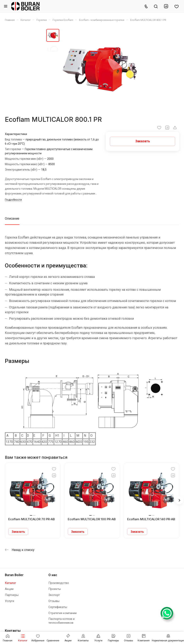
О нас (53, 575)
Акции (9, 589)
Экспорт (54, 595)
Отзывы (54, 601)
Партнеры (12, 595)
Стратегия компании (62, 613)
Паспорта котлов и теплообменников (61, 621)
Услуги (9, 601)
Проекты (55, 589)
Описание (12, 219)
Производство (59, 583)
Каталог (10, 583)
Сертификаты (58, 607)
